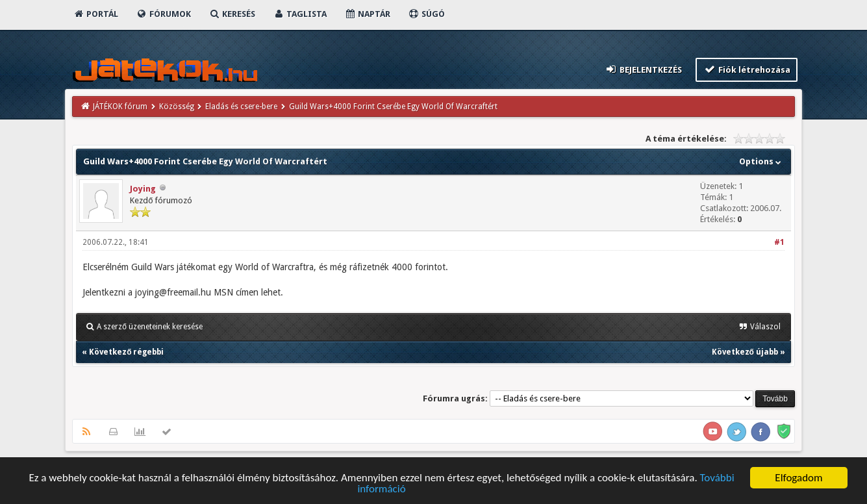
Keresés (232, 14)
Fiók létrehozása (747, 69)
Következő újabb (745, 352)
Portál (95, 14)
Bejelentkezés (644, 69)
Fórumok (163, 14)
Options (761, 161)
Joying (143, 189)
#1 (779, 242)
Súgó (426, 14)
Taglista (300, 14)
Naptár (367, 14)
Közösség (177, 107)
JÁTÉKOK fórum (120, 107)
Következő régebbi (126, 352)
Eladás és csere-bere (241, 107)
